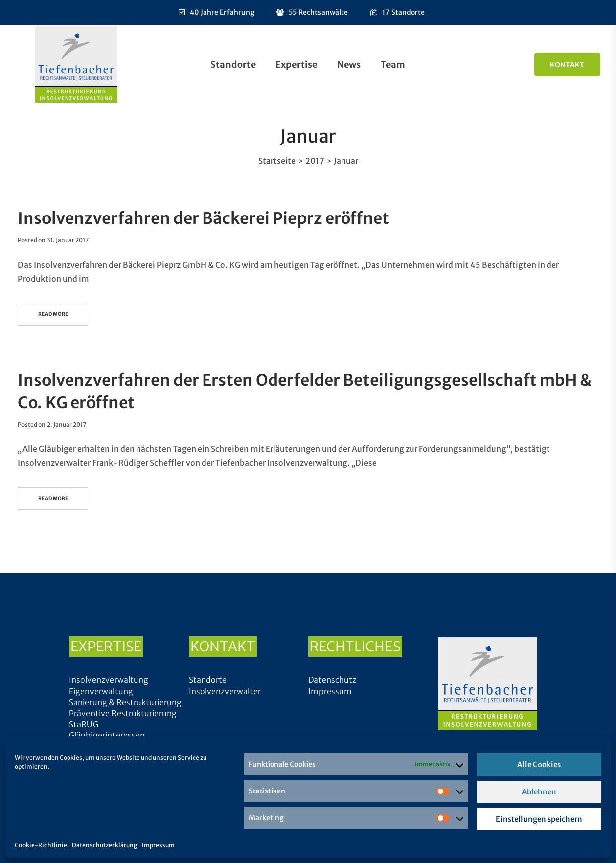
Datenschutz (332, 680)
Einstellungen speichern (539, 819)
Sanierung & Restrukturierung (125, 702)
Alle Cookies (539, 764)
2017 (315, 161)
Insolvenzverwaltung (109, 680)
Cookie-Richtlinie (41, 845)
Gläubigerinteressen (107, 735)
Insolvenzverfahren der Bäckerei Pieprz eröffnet (204, 218)
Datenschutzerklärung (104, 845)
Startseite (277, 161)
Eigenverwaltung (101, 691)
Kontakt (567, 65)
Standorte (233, 64)
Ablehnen (539, 792)
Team (393, 64)
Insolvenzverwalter (225, 691)
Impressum (158, 845)
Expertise (296, 64)
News (349, 64)
